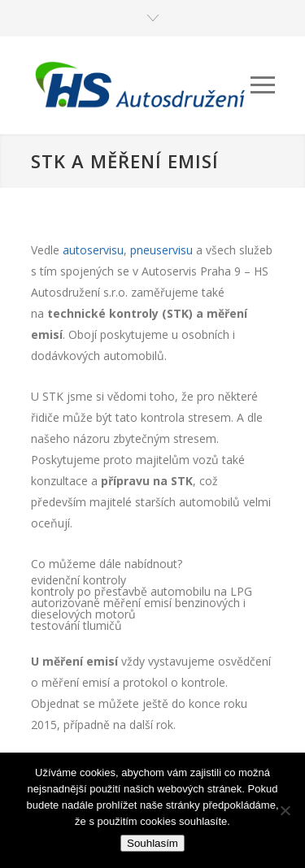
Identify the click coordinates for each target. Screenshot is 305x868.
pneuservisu (161, 250)
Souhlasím (152, 843)
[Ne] (285, 810)
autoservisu (93, 250)
